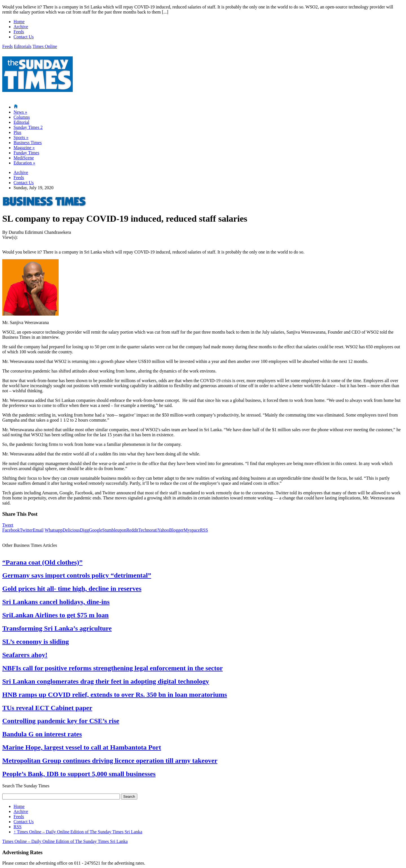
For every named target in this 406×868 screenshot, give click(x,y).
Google (95, 530)
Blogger (176, 530)
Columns (22, 117)
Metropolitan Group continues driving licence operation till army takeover (110, 761)
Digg (84, 530)
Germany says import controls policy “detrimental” (77, 575)
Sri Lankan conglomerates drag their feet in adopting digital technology (106, 681)
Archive (21, 27)
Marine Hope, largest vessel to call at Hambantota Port (82, 747)
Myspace (192, 530)
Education (24, 163)
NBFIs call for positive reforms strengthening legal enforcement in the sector (112, 668)
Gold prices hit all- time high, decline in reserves (72, 589)
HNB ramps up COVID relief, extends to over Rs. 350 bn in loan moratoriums (115, 695)
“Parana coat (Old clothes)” (42, 562)
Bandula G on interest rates (42, 734)
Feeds (19, 32)
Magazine (24, 148)
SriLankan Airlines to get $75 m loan (55, 615)
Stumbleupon (114, 530)
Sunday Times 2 (28, 127)
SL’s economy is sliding (36, 642)
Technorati (148, 530)
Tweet (8, 525)
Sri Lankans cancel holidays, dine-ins (56, 602)
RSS (204, 530)
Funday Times (26, 153)
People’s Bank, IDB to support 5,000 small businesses (79, 774)
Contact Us (24, 37)
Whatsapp (54, 530)
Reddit (132, 530)
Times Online (45, 46)
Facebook (11, 530)
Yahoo (163, 530)
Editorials (23, 46)
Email (38, 530)
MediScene (24, 158)
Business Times (28, 143)
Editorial (21, 122)
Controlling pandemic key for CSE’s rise (61, 721)
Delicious (71, 530)
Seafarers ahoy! (25, 655)
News (20, 112)
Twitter (26, 530)
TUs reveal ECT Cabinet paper (47, 708)
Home (19, 22)
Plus (17, 132)
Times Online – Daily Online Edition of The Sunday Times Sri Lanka (78, 832)
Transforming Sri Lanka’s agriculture (57, 628)
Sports (21, 137)
